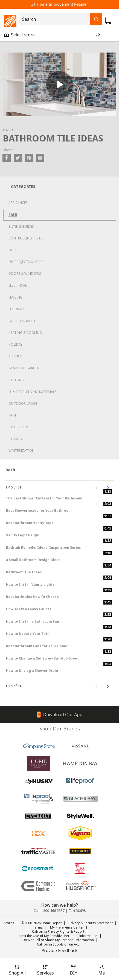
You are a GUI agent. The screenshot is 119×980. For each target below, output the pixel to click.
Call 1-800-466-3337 (49, 911)
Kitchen (15, 356)
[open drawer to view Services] (45, 970)
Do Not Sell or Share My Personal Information (58, 940)
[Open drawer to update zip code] (105, 35)
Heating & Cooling (25, 333)
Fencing (15, 297)
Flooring (17, 309)
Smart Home (19, 427)
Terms (38, 927)
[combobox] (56, 19)
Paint (13, 415)
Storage (16, 439)
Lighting (16, 380)
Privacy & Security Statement (91, 923)
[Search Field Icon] (96, 19)
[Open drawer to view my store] (22, 35)
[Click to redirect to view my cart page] (108, 21)
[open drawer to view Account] (102, 970)
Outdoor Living (23, 404)
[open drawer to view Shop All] (17, 970)
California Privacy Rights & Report (58, 931)
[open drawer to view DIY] (74, 970)
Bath (13, 215)
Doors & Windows (25, 274)
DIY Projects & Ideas (26, 262)
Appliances (18, 203)
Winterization (21, 451)
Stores (9, 923)
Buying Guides (21, 226)
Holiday (15, 344)
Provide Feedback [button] (60, 950)
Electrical (18, 285)
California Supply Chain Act (58, 944)
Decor (14, 250)
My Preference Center (67, 927)
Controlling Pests (25, 238)
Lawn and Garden (24, 368)
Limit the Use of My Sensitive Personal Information (58, 936)
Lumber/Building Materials (33, 392)
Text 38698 (77, 911)
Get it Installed (23, 321)
